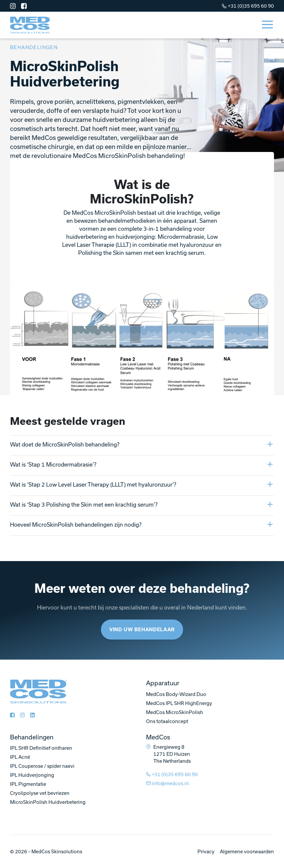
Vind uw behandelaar (142, 630)
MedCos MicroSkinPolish (175, 712)
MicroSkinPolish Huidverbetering (48, 802)
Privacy (206, 851)
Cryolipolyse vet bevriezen (40, 793)
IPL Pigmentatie (28, 784)
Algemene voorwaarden (247, 851)
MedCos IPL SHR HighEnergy (179, 703)
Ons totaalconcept (167, 721)
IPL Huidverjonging (32, 775)
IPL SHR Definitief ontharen (41, 748)
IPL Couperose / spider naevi (42, 766)
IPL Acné (20, 757)
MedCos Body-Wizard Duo (176, 694)
